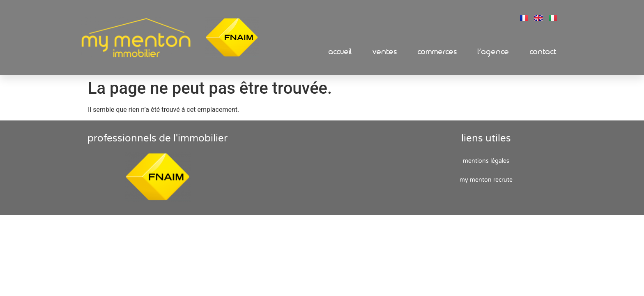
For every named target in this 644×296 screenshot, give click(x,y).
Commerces (437, 52)
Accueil (340, 52)
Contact (543, 52)
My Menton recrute (486, 180)
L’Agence (493, 52)
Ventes (385, 52)
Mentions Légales (486, 161)
